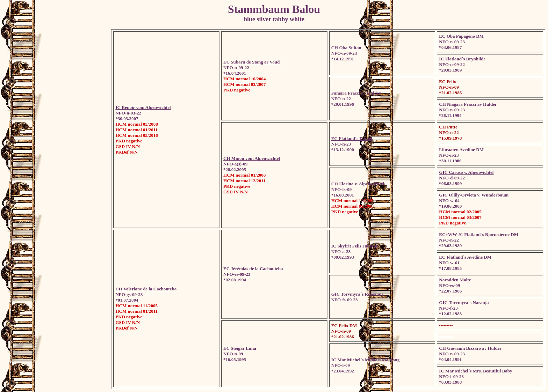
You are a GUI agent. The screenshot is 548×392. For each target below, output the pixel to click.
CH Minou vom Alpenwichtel (252, 158)
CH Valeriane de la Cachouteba (146, 289)
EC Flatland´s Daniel (352, 138)
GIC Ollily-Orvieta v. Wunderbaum (474, 195)
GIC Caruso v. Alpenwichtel (466, 172)
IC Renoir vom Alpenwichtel (143, 107)
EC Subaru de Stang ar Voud (252, 62)
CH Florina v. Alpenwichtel (358, 184)
